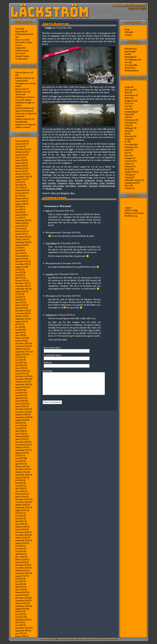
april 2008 (20, 431)
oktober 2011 (21, 316)
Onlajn (102, 183)
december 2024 (22, 149)
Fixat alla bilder (21, 122)
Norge (127, 29)
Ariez (71, 180)
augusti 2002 (21, 609)
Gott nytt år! (20, 53)
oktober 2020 (21, 174)
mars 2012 (19, 302)
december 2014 (22, 237)
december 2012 (22, 283)
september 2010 (22, 352)
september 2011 (22, 319)
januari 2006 (21, 497)
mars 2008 (20, 434)
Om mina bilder (131, 65)
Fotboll (128, 114)
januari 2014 (20, 259)
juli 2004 (19, 546)
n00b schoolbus (91, 183)
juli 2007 (19, 456)
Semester (129, 161)
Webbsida (48, 363)
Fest (126, 106)
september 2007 (22, 450)
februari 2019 (21, 198)
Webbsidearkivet (132, 71)
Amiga (127, 87)
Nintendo (129, 136)
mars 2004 (20, 557)
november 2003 (22, 568)
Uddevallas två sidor (133, 180)
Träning (128, 177)
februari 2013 (21, 281)
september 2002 (22, 606)
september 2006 (22, 475)
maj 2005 (19, 518)
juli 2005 (19, 513)
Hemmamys (130, 120)
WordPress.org (131, 216)
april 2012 (19, 300)
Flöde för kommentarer (134, 213)
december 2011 (22, 311)
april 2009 (20, 398)
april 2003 (20, 587)
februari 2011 (20, 338)
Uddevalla (129, 32)
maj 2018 (19, 212)
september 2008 (23, 417)
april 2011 (19, 332)
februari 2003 (21, 592)
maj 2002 (19, 617)
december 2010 (22, 343)
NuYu (48, 211)
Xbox (73, 193)
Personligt (129, 145)
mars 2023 (20, 157)
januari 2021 (20, 171)
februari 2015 (21, 231)
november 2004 (22, 535)
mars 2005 (20, 524)
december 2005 (22, 499)
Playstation (129, 147)
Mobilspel (129, 128)
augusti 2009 (21, 387)
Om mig (128, 62)
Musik (127, 131)
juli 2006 (19, 480)
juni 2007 (19, 458)
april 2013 (19, 278)
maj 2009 (19, 395)
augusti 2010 (21, 354)
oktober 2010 (21, 349)
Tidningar (129, 175)
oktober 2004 (21, 538)
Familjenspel (110, 180)
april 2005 (20, 521)
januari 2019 (20, 201)
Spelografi (93, 186)
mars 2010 (20, 368)
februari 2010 (21, 371)
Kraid (44, 183)
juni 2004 (19, 549)
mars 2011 (19, 335)
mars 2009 (20, 401)
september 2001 (22, 620)
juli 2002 (19, 611)
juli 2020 (19, 182)
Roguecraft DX (21, 31)
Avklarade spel (131, 49)
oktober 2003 (21, 570)
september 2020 (22, 177)
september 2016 (22, 220)
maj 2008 (19, 428)
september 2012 (22, 289)
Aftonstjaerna (62, 180)
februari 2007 (21, 467)
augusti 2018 (21, 204)
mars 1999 (19, 633)
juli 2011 (19, 324)
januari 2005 (21, 529)
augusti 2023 (21, 155)
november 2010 (22, 346)
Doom (127, 103)
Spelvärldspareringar (107, 186)
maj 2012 (19, 297)
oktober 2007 (21, 447)
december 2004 (22, 532)
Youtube (128, 188)
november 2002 (22, 601)
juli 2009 (19, 390)
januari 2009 (21, 406)
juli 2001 (19, 622)
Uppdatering (130, 183)
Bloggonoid (90, 180)
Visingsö (128, 35)
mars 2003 (20, 590)
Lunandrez (52, 183)
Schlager (128, 158)
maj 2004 (19, 551)
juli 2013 (19, 270)
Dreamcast (20, 114)
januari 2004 (21, 562)
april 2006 (20, 488)
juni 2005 (19, 516)
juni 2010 (19, 360)
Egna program (130, 51)
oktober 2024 (21, 152)
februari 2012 (21, 305)
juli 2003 (19, 579)
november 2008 (22, 412)
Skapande (129, 166)
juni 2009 (19, 393)
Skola (127, 169)
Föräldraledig (130, 112)
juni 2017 (19, 218)
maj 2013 (19, 275)
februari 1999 (21, 636)
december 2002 (22, 598)
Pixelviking (111, 183)
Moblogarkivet (131, 57)
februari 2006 (21, 494)
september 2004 (22, 540)
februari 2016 (21, 223)
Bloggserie (65, 193)
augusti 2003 (21, 576)
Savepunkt (47, 186)
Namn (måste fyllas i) (52, 348)
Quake (127, 150)
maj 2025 (19, 146)
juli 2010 (19, 357)
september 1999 (22, 631)
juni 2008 (19, 425)
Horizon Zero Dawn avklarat (25, 98)
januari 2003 (21, 595)
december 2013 (22, 261)
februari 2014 (21, 256)
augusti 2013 (20, 267)
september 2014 (22, 242)
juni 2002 (19, 614)
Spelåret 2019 (130, 172)
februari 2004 (21, 560)
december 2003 (22, 565)
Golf (127, 117)
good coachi (20, 89)
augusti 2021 (20, 166)
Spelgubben (82, 186)
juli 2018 (19, 207)
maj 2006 (19, 486)
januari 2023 (20, 160)
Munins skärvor (75, 183)
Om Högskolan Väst (133, 60)
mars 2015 (20, 229)
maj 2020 (19, 185)
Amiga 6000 (21, 48)
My (126, 134)
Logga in (128, 208)
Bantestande (130, 95)
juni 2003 (19, 581)
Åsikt (127, 93)
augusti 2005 (21, 510)
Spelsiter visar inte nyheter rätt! (23, 93)
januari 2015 (20, 234)
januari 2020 (21, 193)
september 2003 (22, 573)
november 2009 (22, 379)
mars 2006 (20, 491)
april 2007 (20, 464)
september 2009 (22, 384)
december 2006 (22, 469)
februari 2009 (21, 404)
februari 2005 (21, 527)
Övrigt (127, 139)
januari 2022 (20, 163)
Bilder (127, 98)
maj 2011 (19, 330)
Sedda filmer (130, 68)
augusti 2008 (21, 420)
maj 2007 (19, 461)
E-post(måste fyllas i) (53, 355)
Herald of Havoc (22, 51)
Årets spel (56, 193)
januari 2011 (20, 341)
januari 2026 (20, 144)
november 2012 (22, 286)
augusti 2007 (21, 453)
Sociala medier (22, 59)
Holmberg (19, 103)
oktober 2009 (21, 382)
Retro (127, 155)
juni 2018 (19, 209)
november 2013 (22, 264)
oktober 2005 (21, 505)
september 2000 (23, 628)
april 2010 (19, 365)
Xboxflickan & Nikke (54, 189)
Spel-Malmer (71, 186)
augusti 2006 (21, 477)
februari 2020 (21, 190)
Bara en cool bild (22, 40)
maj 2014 (19, 250)
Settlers (128, 164)
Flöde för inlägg (131, 210)
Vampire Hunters (22, 56)
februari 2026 (21, 141)
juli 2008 (19, 423)
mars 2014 (20, 253)
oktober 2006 (21, 472)
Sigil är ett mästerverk (24, 111)
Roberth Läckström (23, 78)
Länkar (127, 125)
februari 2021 (21, 168)
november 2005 (22, 502)
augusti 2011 (20, 322)
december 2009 (22, 376)
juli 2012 (19, 294)
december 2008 (22, 409)
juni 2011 (19, 327)
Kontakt (128, 54)
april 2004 (20, 554)
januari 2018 (20, 215)
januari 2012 (20, 308)
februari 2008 (21, 436)
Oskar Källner (51, 243)
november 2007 (22, 445)
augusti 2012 (20, 291)
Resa (127, 153)
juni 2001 (19, 625)
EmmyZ (100, 180)
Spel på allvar (58, 186)
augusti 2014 (20, 245)
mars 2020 (20, 188)
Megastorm (63, 183)
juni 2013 (19, 272)
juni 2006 (19, 483)
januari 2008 (21, 439)
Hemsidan (129, 123)
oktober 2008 (21, 415)
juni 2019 (19, 196)
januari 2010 (20, 374)
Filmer (127, 109)
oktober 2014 (21, 239)
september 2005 (22, 508)
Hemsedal (20, 29)
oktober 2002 (21, 603)
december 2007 (22, 442)
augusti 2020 (21, 179)
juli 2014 (19, 248)
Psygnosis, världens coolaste (26, 126)
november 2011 (22, 313)
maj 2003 (19, 584)
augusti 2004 (21, 543)
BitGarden (79, 180)
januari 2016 (20, 226)
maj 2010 (19, 363)
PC (126, 142)
